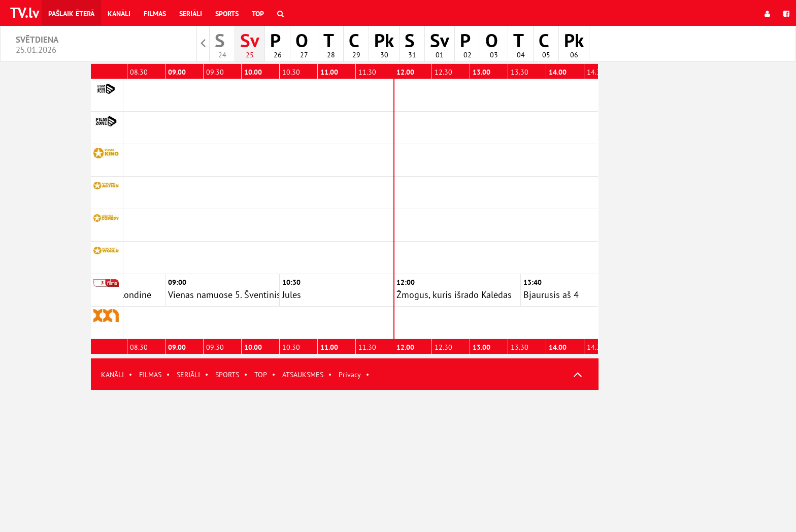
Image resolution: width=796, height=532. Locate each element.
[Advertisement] (345, 461)
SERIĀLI (188, 375)
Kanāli (119, 14)
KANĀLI (112, 375)
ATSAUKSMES (303, 375)
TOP (261, 375)
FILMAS (150, 375)
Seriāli (191, 14)
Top (258, 14)
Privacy (350, 375)
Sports (227, 14)
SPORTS (227, 375)
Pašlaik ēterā (71, 14)
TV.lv (25, 12)
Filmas (155, 14)
